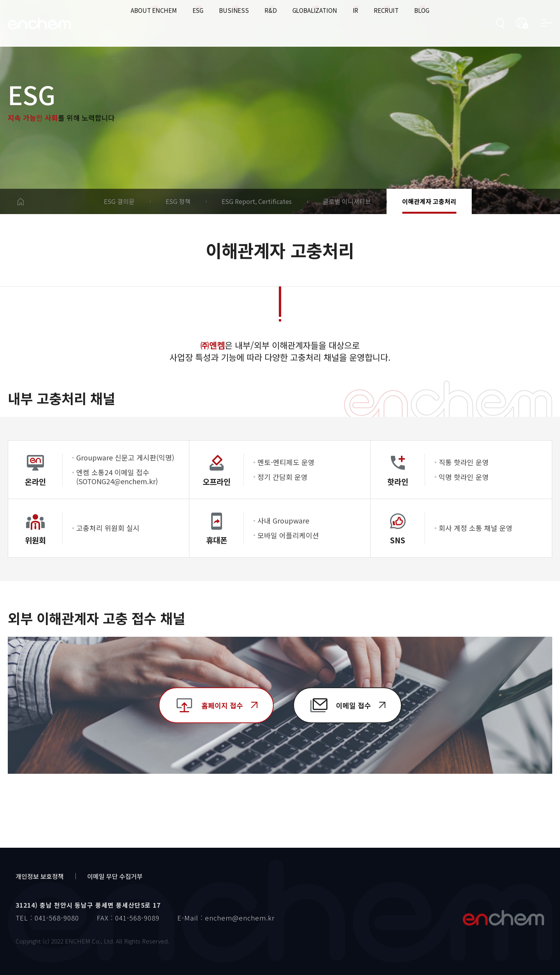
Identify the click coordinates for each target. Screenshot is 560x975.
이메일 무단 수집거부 (115, 876)
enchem (39, 24)
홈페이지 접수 (222, 705)
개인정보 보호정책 (40, 876)
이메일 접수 (353, 705)
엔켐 (503, 918)
